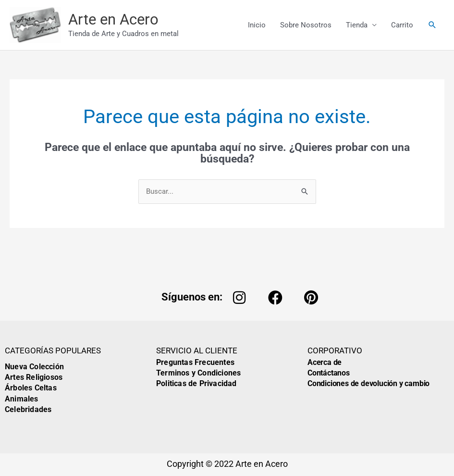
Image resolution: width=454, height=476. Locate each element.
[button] (432, 25)
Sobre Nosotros (306, 25)
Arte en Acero (113, 19)
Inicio (257, 25)
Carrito (402, 25)
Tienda (357, 25)
